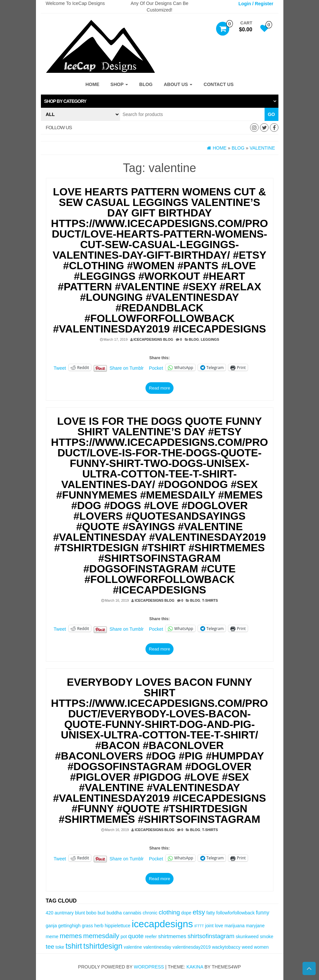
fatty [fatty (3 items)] (210, 913)
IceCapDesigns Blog (153, 339)
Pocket (156, 368)
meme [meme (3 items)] (52, 937)
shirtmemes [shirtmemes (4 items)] (172, 936)
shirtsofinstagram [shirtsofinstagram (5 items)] (211, 936)
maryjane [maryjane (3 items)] (255, 926)
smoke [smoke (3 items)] (267, 937)
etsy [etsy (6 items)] (199, 912)
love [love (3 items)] (219, 926)
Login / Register (256, 4)
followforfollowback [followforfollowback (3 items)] (236, 913)
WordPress (149, 967)
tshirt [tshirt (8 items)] (74, 946)
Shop (119, 84)
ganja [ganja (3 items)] (51, 926)
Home (92, 84)
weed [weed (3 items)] (247, 947)
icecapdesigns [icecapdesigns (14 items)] (162, 924)
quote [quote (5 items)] (136, 936)
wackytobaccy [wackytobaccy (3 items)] (226, 947)
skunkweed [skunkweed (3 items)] (247, 937)
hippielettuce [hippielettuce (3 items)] (117, 926)
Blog (146, 84)
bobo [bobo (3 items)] (91, 913)
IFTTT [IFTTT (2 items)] (199, 926)
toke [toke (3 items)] (60, 947)
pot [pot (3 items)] (124, 937)
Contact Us (219, 84)
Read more (159, 388)
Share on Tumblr (127, 368)
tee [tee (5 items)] (50, 947)
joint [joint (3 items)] (209, 926)
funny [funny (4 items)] (263, 913)
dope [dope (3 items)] (186, 913)
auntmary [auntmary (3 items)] (64, 913)
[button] (160, 101)
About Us (178, 84)
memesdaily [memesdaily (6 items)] (101, 936)
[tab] (160, 101)
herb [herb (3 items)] (99, 926)
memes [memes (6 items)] (71, 936)
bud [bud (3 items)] (101, 913)
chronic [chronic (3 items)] (150, 913)
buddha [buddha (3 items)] (114, 913)
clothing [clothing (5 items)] (169, 912)
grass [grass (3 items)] (87, 926)
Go (271, 114)
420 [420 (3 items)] (50, 913)
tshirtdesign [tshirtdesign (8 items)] (103, 946)
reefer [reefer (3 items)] (151, 937)
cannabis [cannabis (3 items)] (132, 913)
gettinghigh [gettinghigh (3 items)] (69, 926)
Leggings (210, 339)
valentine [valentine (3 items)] (133, 947)
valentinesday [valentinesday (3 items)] (157, 947)
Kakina (195, 967)
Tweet (60, 368)
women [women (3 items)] (261, 947)
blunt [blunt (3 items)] (80, 913)
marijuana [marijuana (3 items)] (234, 926)
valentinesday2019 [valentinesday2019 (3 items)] (192, 947)
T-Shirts (210, 600)
